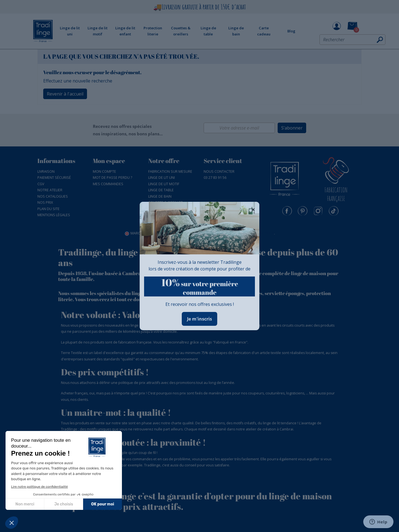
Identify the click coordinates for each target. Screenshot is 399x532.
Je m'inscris (199, 319)
